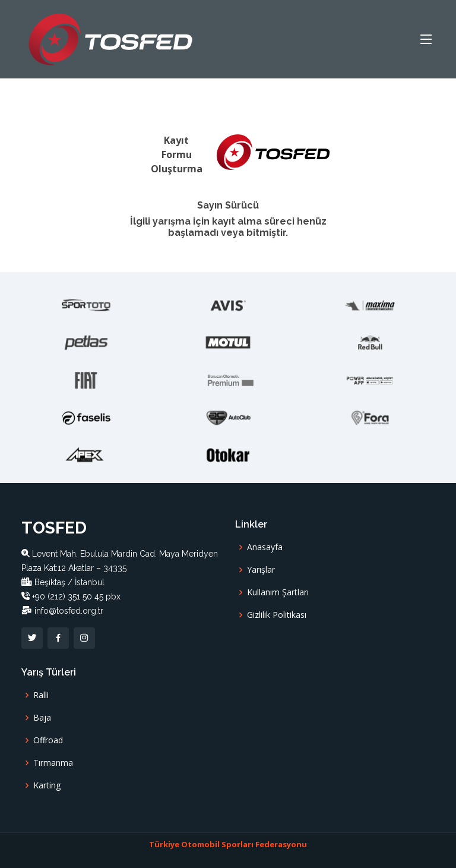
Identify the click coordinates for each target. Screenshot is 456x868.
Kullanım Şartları (278, 592)
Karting (47, 785)
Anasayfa (265, 547)
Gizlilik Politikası (277, 615)
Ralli (41, 695)
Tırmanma (53, 763)
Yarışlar (261, 570)
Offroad (48, 740)
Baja (42, 718)
